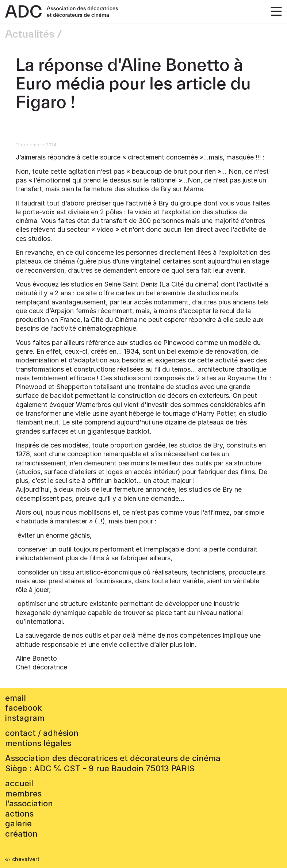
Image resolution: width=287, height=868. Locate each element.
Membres (23, 794)
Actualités (30, 34)
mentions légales (38, 743)
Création (21, 834)
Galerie (18, 823)
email (16, 698)
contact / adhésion (42, 733)
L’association (29, 803)
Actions (19, 814)
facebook (24, 708)
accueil (19, 783)
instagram (25, 718)
